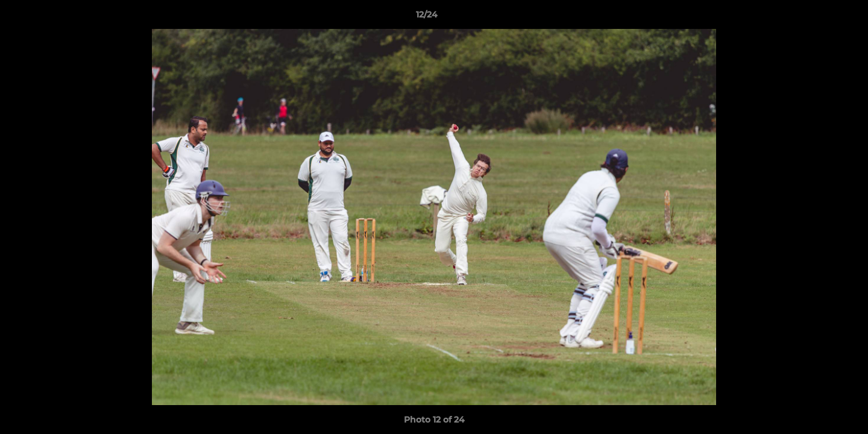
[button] (817, 17)
